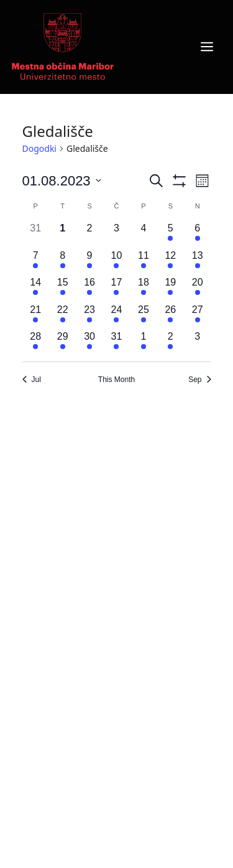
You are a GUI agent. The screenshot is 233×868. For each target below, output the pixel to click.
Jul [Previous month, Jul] (32, 380)
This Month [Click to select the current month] (116, 380)
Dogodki (39, 148)
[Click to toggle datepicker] (62, 181)
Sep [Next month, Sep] (199, 380)
